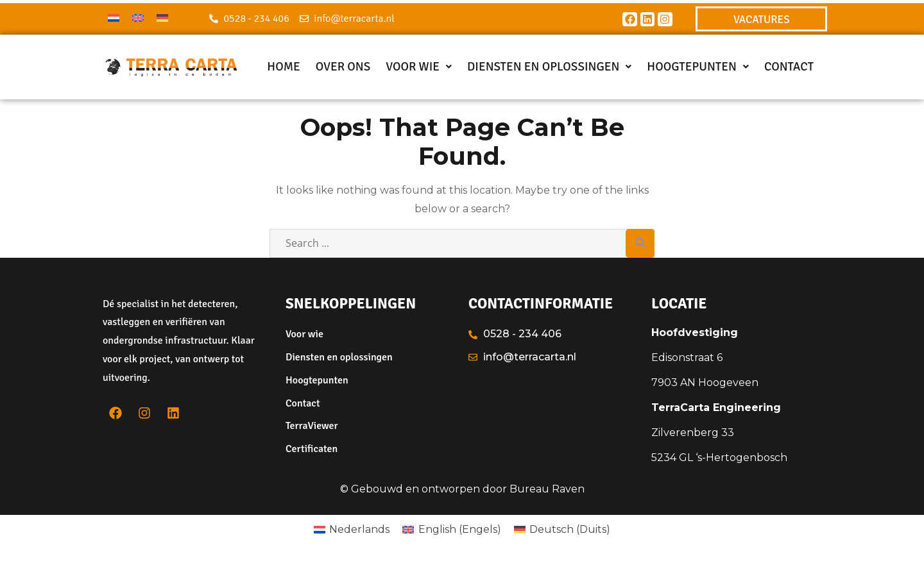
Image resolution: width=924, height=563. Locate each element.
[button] (419, 67)
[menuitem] (114, 18)
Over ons (343, 67)
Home (283, 67)
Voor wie (419, 67)
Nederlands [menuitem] (359, 529)
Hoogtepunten (698, 67)
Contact (789, 67)
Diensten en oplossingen (549, 67)
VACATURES (762, 20)
